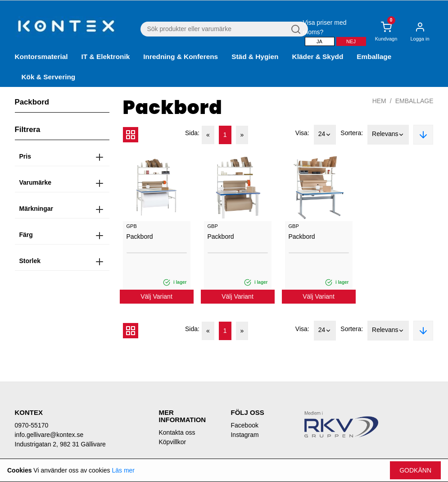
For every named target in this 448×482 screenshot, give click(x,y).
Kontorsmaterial (41, 57)
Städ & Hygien (255, 57)
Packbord (140, 236)
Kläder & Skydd (318, 57)
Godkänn (415, 470)
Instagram (244, 435)
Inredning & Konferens (181, 57)
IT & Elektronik (106, 57)
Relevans (388, 135)
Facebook (244, 425)
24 (325, 135)
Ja (319, 41)
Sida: (192, 133)
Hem (379, 101)
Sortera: (352, 133)
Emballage (374, 57)
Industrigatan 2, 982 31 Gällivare (60, 444)
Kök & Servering (49, 77)
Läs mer (123, 470)
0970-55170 (32, 425)
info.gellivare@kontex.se (49, 435)
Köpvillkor (172, 442)
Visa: (302, 133)
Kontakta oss (177, 432)
